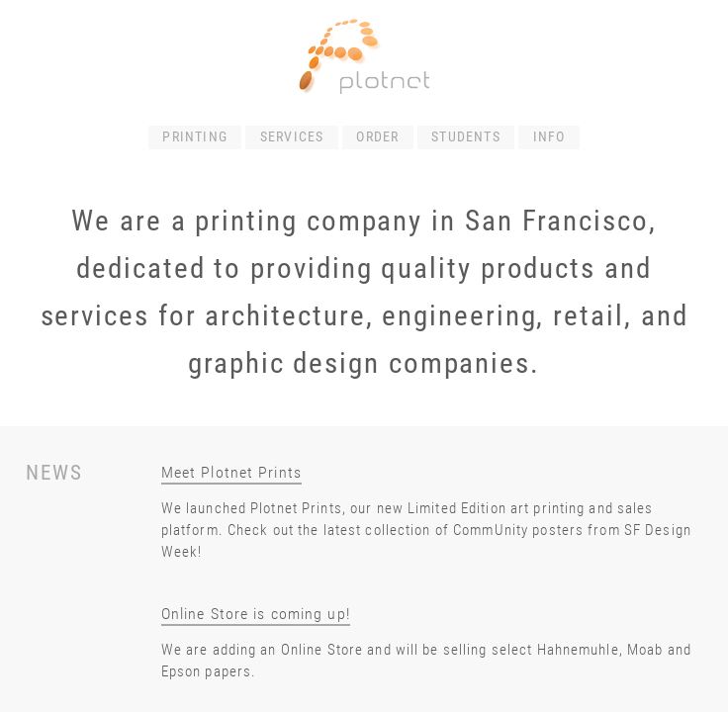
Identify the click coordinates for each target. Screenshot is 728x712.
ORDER (377, 137)
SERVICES (292, 137)
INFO (549, 137)
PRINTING (195, 137)
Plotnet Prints (296, 508)
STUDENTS (466, 137)
